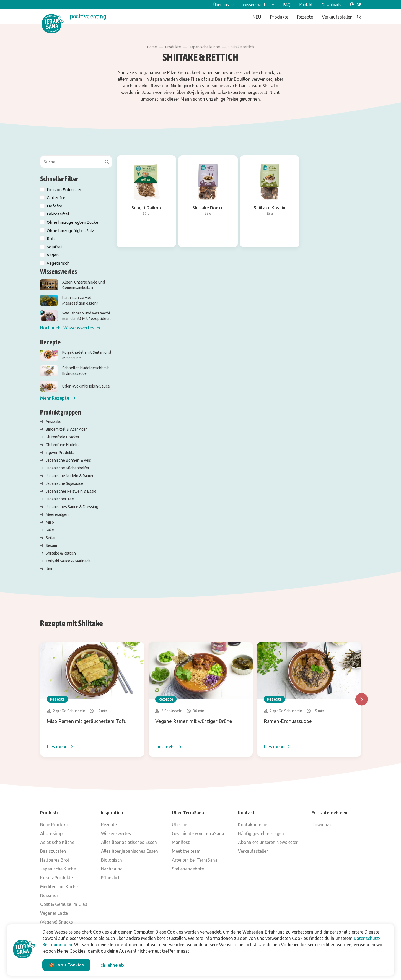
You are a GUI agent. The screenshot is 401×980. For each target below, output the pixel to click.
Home (152, 47)
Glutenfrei (57, 198)
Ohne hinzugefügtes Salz (70, 231)
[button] (70, 328)
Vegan (53, 255)
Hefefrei (55, 206)
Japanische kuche (205, 47)
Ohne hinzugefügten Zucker (73, 222)
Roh (51, 239)
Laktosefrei (58, 214)
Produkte (173, 47)
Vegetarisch (58, 263)
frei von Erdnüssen (65, 190)
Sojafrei (54, 247)
